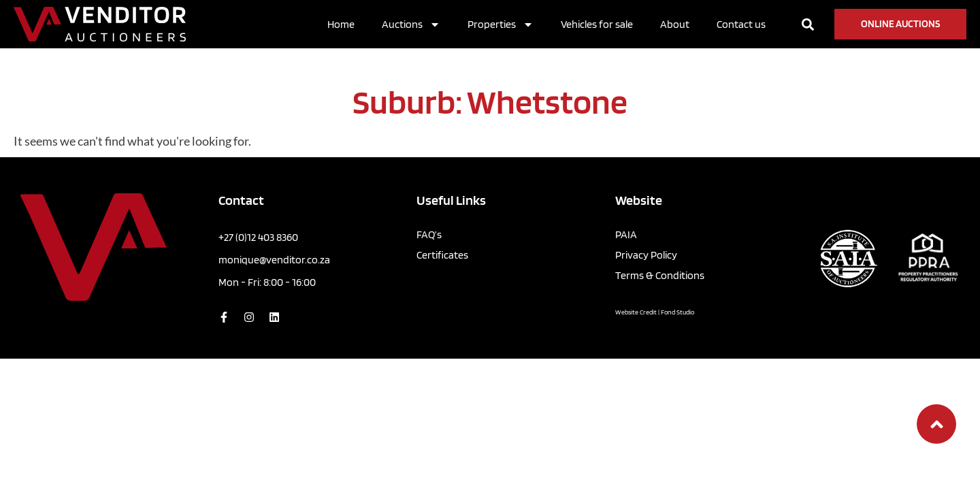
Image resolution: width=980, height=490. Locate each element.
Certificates (442, 255)
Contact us (741, 24)
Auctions (411, 24)
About (675, 24)
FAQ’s (429, 234)
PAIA (626, 234)
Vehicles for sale (597, 24)
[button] (807, 24)
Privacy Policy (646, 255)
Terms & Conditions (660, 275)
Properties (501, 24)
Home (341, 24)
